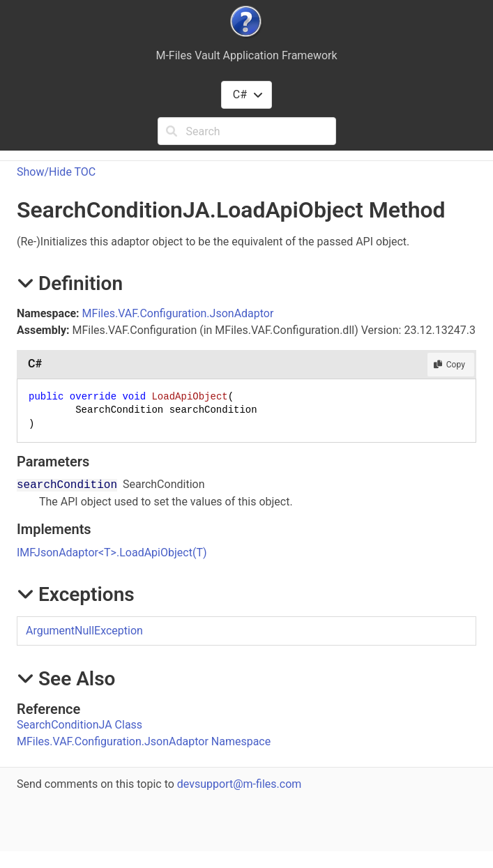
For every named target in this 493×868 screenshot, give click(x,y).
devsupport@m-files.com (239, 784)
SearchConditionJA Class (79, 725)
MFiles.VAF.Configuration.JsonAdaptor (178, 313)
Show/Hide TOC (56, 172)
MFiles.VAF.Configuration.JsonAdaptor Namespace (144, 741)
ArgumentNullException (84, 631)
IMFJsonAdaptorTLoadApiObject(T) (112, 553)
